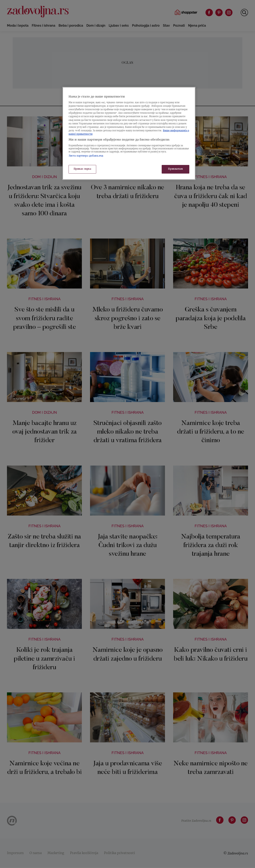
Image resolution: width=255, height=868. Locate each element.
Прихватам (175, 169)
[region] (129, 133)
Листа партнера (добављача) (86, 156)
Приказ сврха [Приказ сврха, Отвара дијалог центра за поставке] (82, 169)
